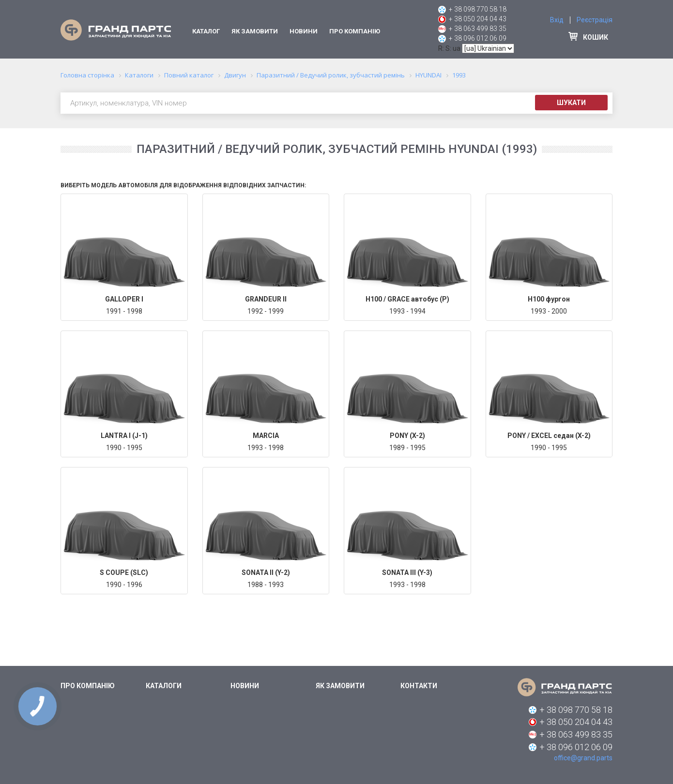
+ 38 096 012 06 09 (478, 38)
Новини (304, 31)
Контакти (419, 686)
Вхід (557, 20)
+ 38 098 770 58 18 (478, 9)
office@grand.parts (583, 758)
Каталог (206, 31)
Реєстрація (595, 20)
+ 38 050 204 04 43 (478, 19)
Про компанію (355, 31)
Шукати (571, 103)
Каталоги (164, 686)
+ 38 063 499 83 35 (478, 29)
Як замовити (255, 31)
